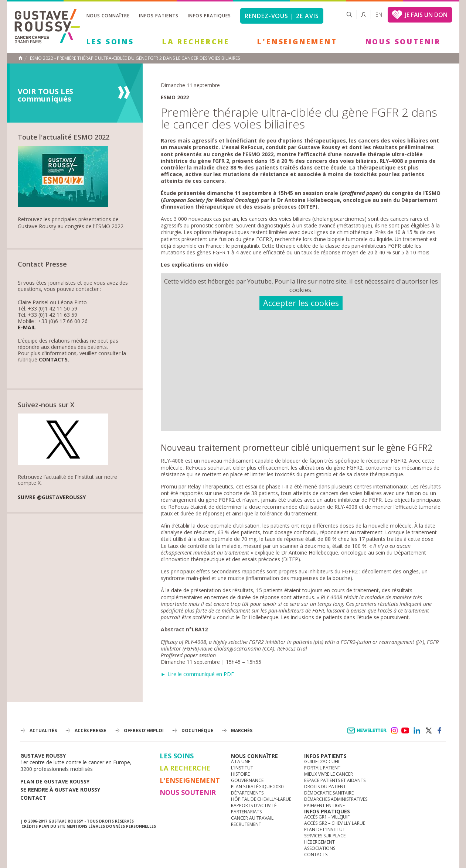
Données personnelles (131, 826)
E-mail (27, 328)
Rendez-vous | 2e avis (282, 16)
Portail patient (322, 768)
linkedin (417, 731)
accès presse (90, 730)
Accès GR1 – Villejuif (327, 817)
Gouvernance (247, 780)
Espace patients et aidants (335, 780)
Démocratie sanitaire (329, 793)
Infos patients (159, 16)
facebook (440, 731)
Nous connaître (108, 16)
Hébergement (319, 842)
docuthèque (197, 730)
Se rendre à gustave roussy (60, 790)
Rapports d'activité (254, 805)
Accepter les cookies (301, 303)
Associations (320, 848)
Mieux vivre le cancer (329, 774)
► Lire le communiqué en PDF (197, 674)
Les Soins (110, 42)
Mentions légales (86, 826)
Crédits (30, 826)
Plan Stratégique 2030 (257, 787)
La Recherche (196, 42)
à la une (241, 761)
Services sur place (325, 836)
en (379, 15)
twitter (428, 731)
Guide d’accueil (322, 761)
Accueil (20, 58)
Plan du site (52, 826)
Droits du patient (325, 787)
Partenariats (246, 812)
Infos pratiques (209, 16)
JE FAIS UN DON (426, 15)
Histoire (240, 774)
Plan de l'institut (325, 829)
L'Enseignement (297, 42)
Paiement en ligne (324, 805)
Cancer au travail (252, 818)
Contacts (316, 855)
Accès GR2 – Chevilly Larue (335, 823)
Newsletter (368, 734)
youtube (405, 731)
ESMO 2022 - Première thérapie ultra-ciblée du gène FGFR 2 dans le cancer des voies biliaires (135, 58)
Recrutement (246, 824)
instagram (394, 731)
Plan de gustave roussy (55, 781)
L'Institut (242, 768)
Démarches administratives (336, 799)
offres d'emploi (144, 730)
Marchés (242, 730)
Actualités (43, 730)
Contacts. (54, 360)
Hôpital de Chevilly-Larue (261, 799)
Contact (33, 798)
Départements (247, 793)
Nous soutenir (403, 42)
